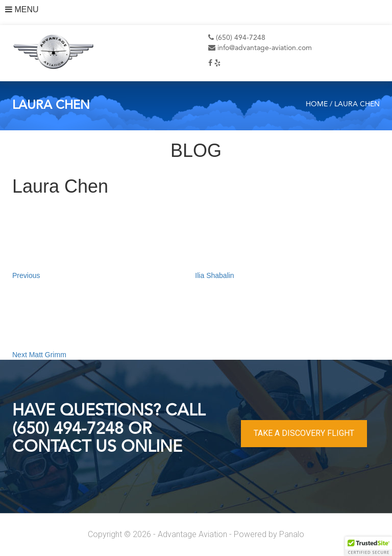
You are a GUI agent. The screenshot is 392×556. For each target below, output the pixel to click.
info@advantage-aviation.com (260, 48)
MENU (22, 9)
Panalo (292, 534)
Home (317, 104)
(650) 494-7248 (237, 38)
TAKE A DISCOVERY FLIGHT (304, 433)
